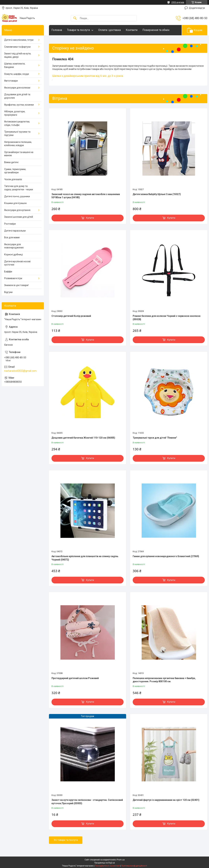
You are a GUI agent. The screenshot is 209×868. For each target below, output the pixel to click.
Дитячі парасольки (15, 231)
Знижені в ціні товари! (16, 285)
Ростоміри (10, 224)
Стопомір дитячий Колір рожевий (71, 316)
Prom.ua (121, 860)
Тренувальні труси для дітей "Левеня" (155, 438)
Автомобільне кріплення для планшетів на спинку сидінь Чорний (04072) (85, 558)
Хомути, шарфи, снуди (17, 74)
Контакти (132, 30)
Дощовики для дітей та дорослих (17, 96)
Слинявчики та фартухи (17, 47)
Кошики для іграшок (15, 203)
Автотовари (11, 81)
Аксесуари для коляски (17, 88)
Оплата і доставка (109, 30)
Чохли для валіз (13, 179)
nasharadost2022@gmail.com (20, 371)
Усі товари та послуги (66, 840)
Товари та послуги (78, 30)
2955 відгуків (178, 2)
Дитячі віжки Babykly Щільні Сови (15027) (157, 194)
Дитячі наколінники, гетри (19, 40)
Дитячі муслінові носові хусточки (17, 263)
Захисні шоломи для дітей (19, 217)
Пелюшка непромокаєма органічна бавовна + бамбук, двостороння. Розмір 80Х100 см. (164, 680)
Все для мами (12, 237)
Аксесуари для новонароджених (14, 246)
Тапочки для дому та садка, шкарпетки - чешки (19, 188)
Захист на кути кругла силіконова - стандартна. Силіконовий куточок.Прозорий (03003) (87, 802)
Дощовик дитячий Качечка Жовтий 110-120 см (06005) (83, 438)
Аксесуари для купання (17, 210)
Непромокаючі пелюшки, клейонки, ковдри (18, 144)
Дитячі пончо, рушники (17, 196)
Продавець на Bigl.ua (105, 863)
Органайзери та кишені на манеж (19, 154)
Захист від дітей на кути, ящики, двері (18, 55)
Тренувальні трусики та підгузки (17, 133)
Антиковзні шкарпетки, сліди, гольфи (17, 123)
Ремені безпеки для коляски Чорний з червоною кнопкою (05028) (167, 318)
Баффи (8, 272)
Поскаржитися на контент (107, 866)
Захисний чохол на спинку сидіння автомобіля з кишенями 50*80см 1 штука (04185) (86, 196)
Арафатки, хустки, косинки (19, 105)
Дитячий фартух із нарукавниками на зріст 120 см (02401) (166, 800)
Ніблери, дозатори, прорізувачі (15, 113)
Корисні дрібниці (14, 254)
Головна (57, 30)
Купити (90, 218)
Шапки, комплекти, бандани (15, 65)
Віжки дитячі (11, 162)
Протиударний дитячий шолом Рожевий (75, 678)
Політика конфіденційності (134, 866)
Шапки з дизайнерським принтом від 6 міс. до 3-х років (88, 76)
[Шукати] (75, 18)
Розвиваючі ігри (13, 278)
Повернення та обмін (156, 30)
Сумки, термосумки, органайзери (15, 171)
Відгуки (8, 292)
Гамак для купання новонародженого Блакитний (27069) (166, 556)
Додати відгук (197, 8)
